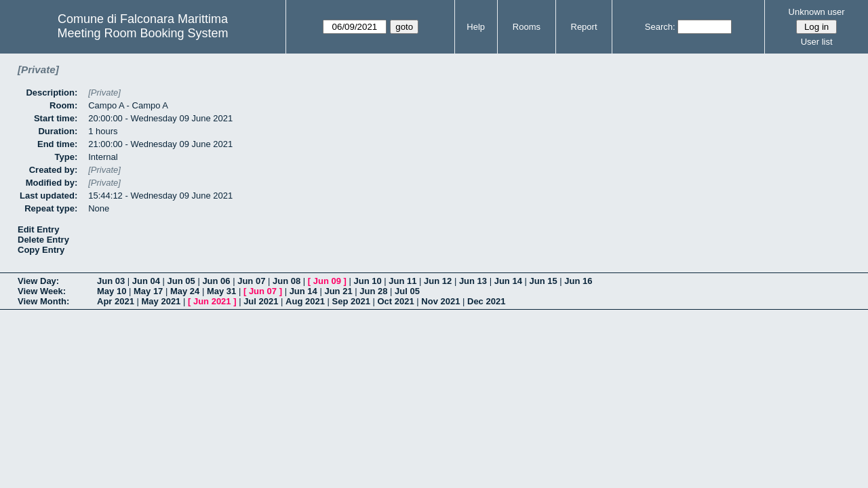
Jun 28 (373, 291)
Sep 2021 (351, 301)
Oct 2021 (395, 301)
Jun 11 (402, 281)
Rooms (527, 27)
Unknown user (817, 12)
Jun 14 (508, 281)
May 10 (112, 291)
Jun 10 (367, 281)
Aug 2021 (305, 301)
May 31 (221, 291)
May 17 (148, 291)
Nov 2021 (440, 301)
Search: (660, 27)
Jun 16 (578, 281)
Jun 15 (543, 281)
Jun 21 (338, 291)
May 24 (185, 291)
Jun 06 (216, 281)
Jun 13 (473, 281)
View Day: (38, 281)
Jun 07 (251, 281)
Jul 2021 (261, 301)
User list (817, 42)
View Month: (43, 301)
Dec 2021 (486, 301)
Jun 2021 (212, 301)
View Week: (42, 291)
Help (476, 27)
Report (584, 27)
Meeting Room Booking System (142, 33)
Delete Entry (43, 240)
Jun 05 (181, 281)
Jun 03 (111, 281)
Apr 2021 (116, 301)
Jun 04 (146, 281)
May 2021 (161, 301)
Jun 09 (327, 281)
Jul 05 (407, 291)
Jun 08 (287, 281)
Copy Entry (41, 250)
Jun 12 (438, 281)
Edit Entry (38, 229)
